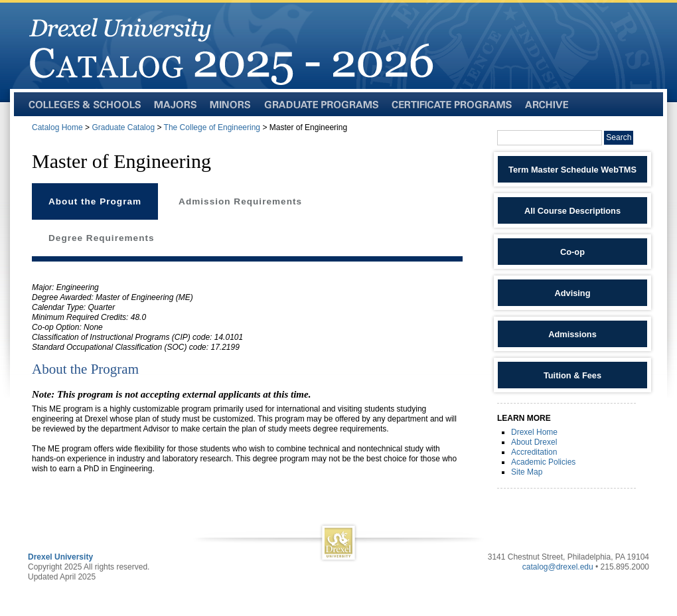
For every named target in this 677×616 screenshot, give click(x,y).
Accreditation (534, 452)
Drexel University (60, 557)
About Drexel (534, 442)
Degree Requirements (102, 238)
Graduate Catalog (123, 127)
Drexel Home (534, 432)
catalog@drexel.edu (558, 567)
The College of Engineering (212, 127)
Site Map (527, 472)
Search (619, 137)
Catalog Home (57, 127)
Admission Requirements (240, 201)
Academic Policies (543, 462)
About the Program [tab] (95, 201)
